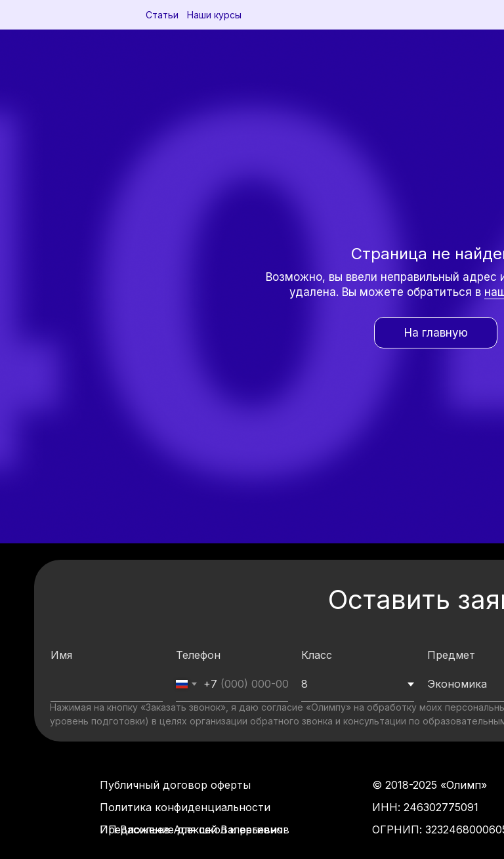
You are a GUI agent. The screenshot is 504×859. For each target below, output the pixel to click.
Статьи (162, 15)
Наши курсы (214, 15)
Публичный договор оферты (175, 785)
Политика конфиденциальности (185, 807)
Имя (61, 655)
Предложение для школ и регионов (195, 829)
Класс (317, 655)
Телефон (198, 655)
